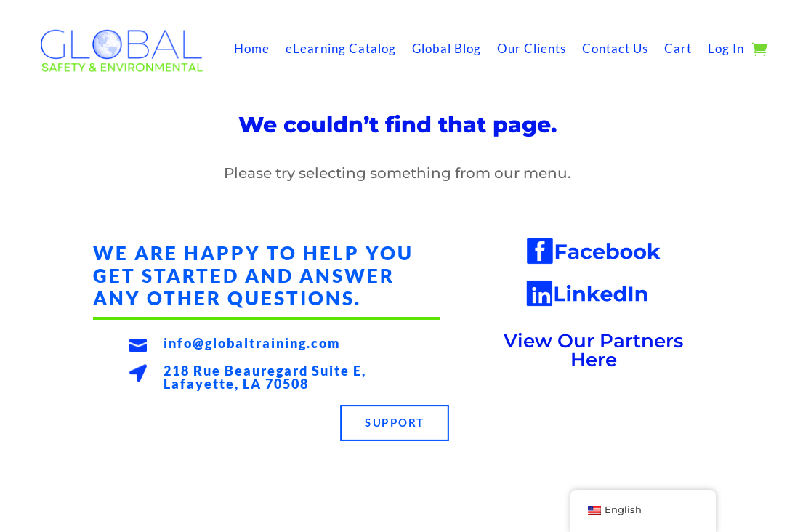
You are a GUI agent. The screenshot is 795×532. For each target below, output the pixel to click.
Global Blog (447, 48)
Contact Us (615, 48)
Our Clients (532, 48)
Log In (726, 48)
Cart (678, 48)
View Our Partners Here (593, 350)
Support (395, 423)
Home (252, 48)
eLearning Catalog (341, 48)
